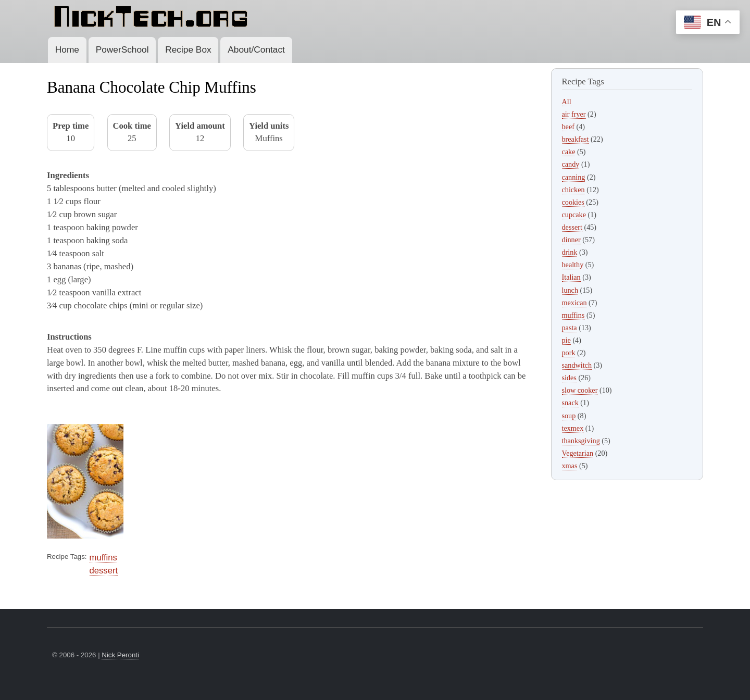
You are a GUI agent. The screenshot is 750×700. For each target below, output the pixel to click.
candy (571, 164)
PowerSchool (122, 49)
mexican (574, 303)
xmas (570, 466)
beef (568, 127)
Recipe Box (188, 49)
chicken (573, 190)
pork (569, 353)
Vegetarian (578, 453)
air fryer (574, 114)
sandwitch (577, 365)
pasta (570, 328)
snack (570, 403)
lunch (570, 290)
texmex (573, 428)
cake (569, 152)
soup (569, 416)
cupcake (574, 215)
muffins (103, 558)
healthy (573, 265)
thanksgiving (581, 441)
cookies (573, 202)
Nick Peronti (120, 655)
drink (570, 252)
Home (67, 49)
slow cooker (580, 390)
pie (566, 340)
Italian (571, 277)
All (567, 102)
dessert (104, 571)
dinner (571, 240)
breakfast (576, 139)
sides (569, 378)
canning (574, 177)
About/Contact (256, 49)
